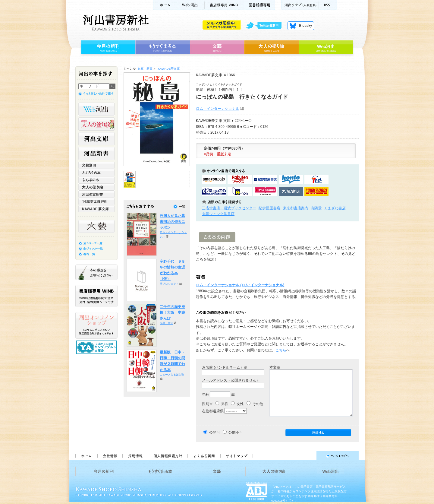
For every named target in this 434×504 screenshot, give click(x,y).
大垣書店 (291, 191)
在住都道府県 (213, 411)
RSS (328, 5)
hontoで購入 (291, 179)
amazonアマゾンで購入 (214, 179)
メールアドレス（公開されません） (231, 380)
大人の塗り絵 (271, 47)
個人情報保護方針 (168, 456)
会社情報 (110, 456)
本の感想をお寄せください (96, 272)
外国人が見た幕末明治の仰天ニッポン (172, 222)
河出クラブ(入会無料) (300, 5)
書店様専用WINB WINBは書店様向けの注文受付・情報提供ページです (96, 296)
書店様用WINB (224, 5)
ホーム (164, 5)
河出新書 (96, 154)
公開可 (215, 433)
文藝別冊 (96, 165)
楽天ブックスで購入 (240, 179)
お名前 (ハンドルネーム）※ (225, 367)
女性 (237, 404)
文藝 (217, 47)
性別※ (207, 404)
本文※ (275, 367)
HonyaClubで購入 (214, 191)
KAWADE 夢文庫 (96, 209)
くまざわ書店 (335, 208)
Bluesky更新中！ (301, 26)
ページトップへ (308, 456)
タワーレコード (316, 191)
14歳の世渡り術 (96, 201)
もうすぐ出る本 (163, 47)
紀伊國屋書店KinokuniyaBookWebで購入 (265, 179)
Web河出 (190, 5)
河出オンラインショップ (96, 325)
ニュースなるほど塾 (172, 375)
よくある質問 (204, 456)
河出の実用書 (96, 194)
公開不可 (236, 433)
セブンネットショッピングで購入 (316, 179)
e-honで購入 (240, 191)
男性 (222, 404)
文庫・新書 (145, 69)
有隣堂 (316, 208)
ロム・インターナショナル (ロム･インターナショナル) (240, 285)
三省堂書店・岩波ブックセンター (229, 208)
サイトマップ (237, 456)
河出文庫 (96, 139)
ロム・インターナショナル (218, 109)
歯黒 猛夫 (167, 323)
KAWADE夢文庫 (169, 69)
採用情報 (135, 456)
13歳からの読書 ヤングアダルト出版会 (97, 347)
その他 (255, 404)
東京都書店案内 (296, 208)
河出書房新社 (115, 23)
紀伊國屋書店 (269, 208)
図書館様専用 (260, 5)
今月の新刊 (107, 47)
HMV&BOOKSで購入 (265, 191)
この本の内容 (217, 237)
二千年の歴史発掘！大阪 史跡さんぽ (172, 313)
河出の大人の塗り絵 (96, 124)
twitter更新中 (266, 26)
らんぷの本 (96, 180)
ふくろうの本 (96, 173)
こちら (281, 350)
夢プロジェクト (169, 284)
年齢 (206, 395)
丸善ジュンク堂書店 (218, 214)
